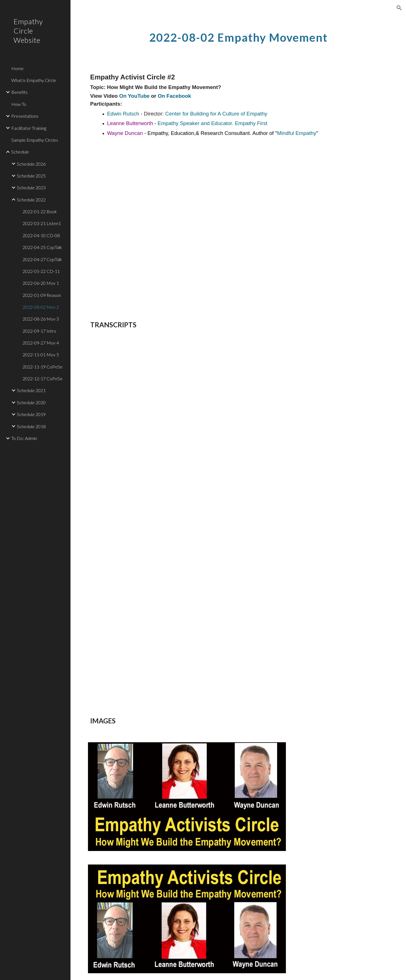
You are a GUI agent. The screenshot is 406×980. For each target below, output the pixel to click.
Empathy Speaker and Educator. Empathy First (213, 123)
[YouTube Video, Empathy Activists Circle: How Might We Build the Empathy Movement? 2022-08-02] (200, 223)
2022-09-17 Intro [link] (39, 331)
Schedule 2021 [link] (31, 390)
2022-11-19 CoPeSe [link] (43, 367)
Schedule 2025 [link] (31, 176)
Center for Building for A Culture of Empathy (216, 114)
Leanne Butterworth (130, 123)
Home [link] (17, 68)
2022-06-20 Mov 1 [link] (41, 283)
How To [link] (19, 104)
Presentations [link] (25, 116)
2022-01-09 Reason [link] (42, 295)
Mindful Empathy (297, 133)
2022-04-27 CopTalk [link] (42, 259)
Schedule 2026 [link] (31, 164)
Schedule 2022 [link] (31, 200)
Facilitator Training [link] (29, 128)
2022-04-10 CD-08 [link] (41, 235)
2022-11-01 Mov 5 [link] (41, 355)
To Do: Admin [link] (24, 438)
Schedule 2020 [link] (31, 402)
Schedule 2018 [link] (31, 426)
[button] (399, 8)
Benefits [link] (19, 92)
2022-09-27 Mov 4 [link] (41, 343)
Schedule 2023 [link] (31, 187)
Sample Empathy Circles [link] (35, 140)
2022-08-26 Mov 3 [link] (41, 319)
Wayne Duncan (126, 133)
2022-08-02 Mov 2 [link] (41, 307)
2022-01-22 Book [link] (40, 211)
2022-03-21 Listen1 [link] (42, 223)
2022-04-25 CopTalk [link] (42, 247)
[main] (238, 35)
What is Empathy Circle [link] (34, 80)
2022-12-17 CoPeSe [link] (43, 378)
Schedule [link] (20, 152)
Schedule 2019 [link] (31, 414)
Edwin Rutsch (123, 114)
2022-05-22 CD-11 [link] (41, 271)
